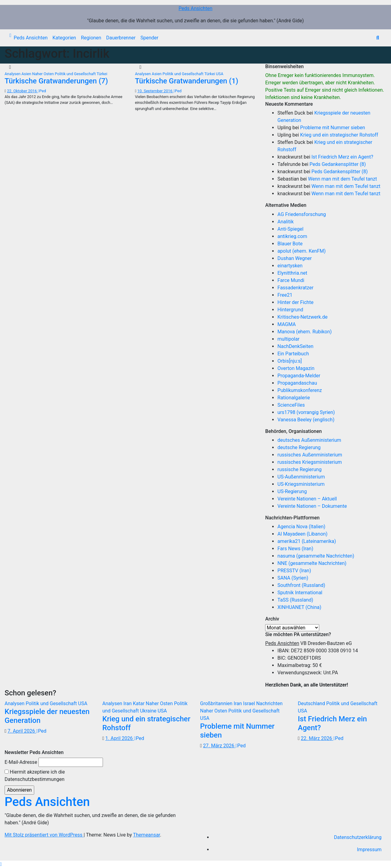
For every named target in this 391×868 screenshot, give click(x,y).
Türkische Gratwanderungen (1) (187, 81)
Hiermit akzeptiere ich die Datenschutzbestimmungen (35, 776)
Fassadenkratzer (295, 288)
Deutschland (312, 703)
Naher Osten (43, 74)
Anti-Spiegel (290, 229)
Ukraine (149, 711)
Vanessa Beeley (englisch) (306, 420)
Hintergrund (290, 310)
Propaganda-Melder (299, 376)
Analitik (285, 222)
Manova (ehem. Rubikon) (305, 332)
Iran (128, 703)
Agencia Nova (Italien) (301, 527)
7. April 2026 (22, 731)
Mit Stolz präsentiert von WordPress (44, 835)
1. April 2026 (120, 738)
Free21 (285, 295)
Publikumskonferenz (300, 390)
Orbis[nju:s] (290, 361)
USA (220, 74)
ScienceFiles (291, 405)
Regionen (91, 38)
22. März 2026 (317, 738)
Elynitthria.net (292, 273)
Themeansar (147, 835)
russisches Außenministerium (310, 455)
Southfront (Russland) (301, 585)
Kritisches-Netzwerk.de (302, 317)
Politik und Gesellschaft (76, 74)
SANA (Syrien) (293, 578)
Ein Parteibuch (293, 354)
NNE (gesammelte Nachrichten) (312, 563)
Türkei (102, 74)
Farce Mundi (291, 280)
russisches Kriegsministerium (310, 462)
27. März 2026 (219, 746)
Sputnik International (300, 593)
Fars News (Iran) (295, 549)
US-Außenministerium (301, 477)
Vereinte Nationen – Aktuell (307, 499)
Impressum (369, 850)
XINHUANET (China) (299, 607)
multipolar (288, 339)
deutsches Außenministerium (309, 440)
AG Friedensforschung (301, 214)
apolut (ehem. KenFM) (301, 251)
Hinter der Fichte (295, 302)
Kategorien (64, 38)
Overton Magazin (296, 368)
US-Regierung (292, 491)
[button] (378, 38)
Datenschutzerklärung (358, 837)
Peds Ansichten (196, 8)
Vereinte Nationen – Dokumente (312, 506)
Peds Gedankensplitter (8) (338, 164)
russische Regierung (299, 469)
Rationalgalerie (294, 398)
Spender (150, 38)
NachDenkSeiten (295, 346)
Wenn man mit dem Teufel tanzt (342, 179)
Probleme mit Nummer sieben (333, 128)
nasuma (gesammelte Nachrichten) (316, 556)
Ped (42, 91)
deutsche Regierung (299, 447)
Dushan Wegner (294, 258)
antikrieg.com (292, 236)
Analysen (13, 74)
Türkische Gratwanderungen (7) (56, 81)
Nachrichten (269, 703)
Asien (27, 74)
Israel (250, 703)
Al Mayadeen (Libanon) (302, 534)
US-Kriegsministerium (301, 484)
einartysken (290, 266)
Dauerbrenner (121, 38)
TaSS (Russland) (295, 600)
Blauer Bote (290, 244)
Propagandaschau (297, 383)
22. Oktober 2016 (22, 91)
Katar (139, 703)
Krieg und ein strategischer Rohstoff (339, 135)
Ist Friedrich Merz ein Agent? (342, 157)
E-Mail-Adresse (21, 762)
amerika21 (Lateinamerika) (307, 541)
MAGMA (287, 324)
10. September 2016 (155, 91)
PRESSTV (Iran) (294, 571)
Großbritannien (217, 703)
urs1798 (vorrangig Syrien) (306, 412)
